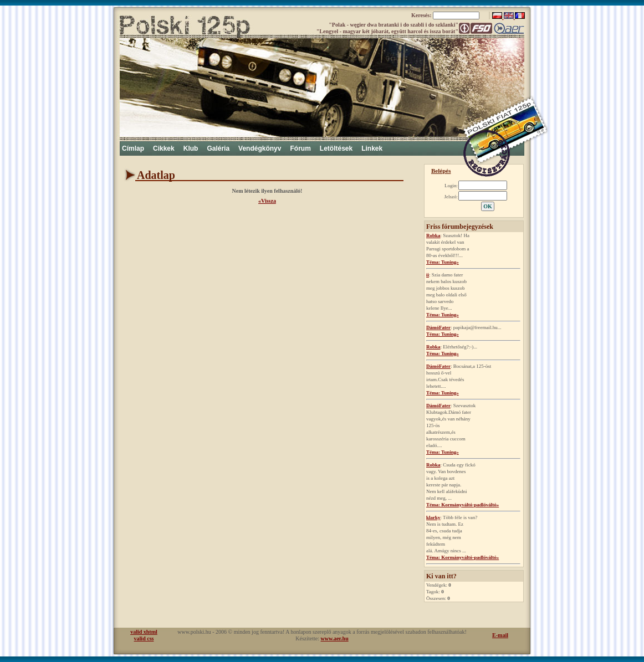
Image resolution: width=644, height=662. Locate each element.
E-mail (500, 635)
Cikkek (164, 148)
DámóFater (438, 327)
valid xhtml (144, 632)
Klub (191, 148)
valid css (144, 638)
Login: (451, 186)
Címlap (133, 148)
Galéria (218, 148)
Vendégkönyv (260, 148)
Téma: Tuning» (443, 262)
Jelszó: (451, 197)
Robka (433, 235)
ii (428, 275)
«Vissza (267, 201)
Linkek (372, 148)
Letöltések (336, 148)
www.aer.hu (335, 638)
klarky (433, 517)
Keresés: (422, 15)
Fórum (300, 148)
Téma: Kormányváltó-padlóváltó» (462, 505)
